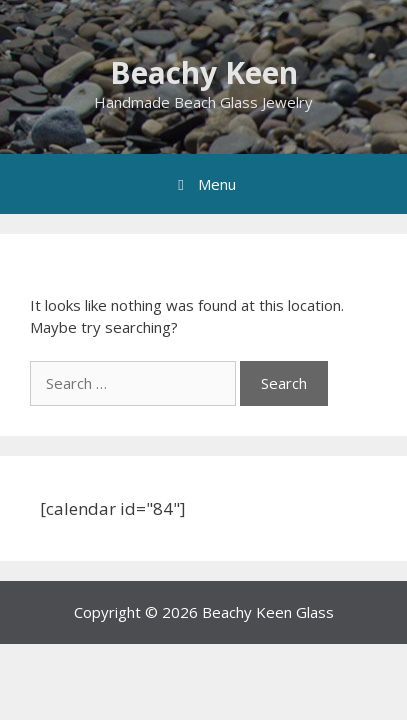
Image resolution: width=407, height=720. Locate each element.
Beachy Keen (204, 72)
